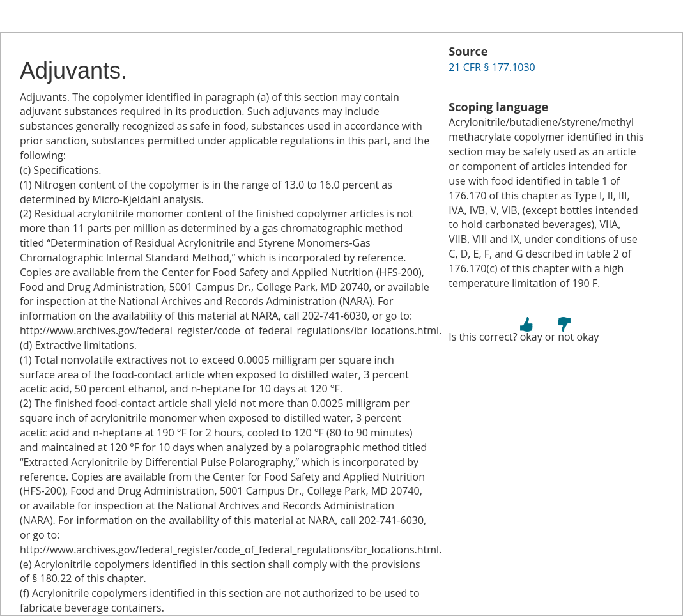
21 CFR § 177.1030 (492, 67)
